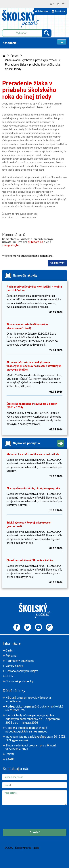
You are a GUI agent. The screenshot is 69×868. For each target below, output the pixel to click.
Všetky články (14, 666)
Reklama (11, 656)
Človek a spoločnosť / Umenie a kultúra (30, 560)
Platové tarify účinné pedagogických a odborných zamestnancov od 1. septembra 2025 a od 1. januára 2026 (33, 719)
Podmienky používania (20, 661)
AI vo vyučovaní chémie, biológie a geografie (33, 488)
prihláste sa (35, 242)
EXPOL (10, 754)
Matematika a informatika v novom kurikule (33, 454)
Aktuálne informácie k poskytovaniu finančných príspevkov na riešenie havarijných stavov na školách (34, 366)
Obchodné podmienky (19, 681)
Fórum (14, 56)
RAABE (10, 759)
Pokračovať (57, 263)
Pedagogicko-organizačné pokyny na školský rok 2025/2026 (34, 708)
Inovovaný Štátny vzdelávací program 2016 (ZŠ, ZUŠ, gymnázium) (36, 738)
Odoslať (34, 832)
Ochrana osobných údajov (22, 671)
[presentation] (30, 814)
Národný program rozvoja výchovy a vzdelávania (28, 700)
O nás (9, 650)
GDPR (9, 676)
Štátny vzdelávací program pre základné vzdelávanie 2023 (31, 747)
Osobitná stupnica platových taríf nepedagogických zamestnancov (26, 730)
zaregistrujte (10, 245)
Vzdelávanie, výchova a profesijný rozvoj (31, 60)
